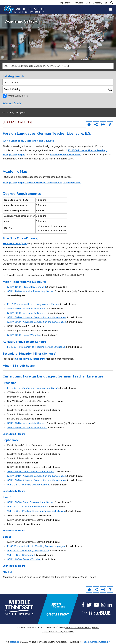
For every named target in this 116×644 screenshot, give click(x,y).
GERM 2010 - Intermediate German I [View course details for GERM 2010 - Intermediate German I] (27, 309)
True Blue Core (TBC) (15, 243)
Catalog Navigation (16, 112)
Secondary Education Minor (66, 155)
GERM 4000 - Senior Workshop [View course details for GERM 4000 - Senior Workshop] (24, 335)
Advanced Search (12, 103)
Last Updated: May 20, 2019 (58, 632)
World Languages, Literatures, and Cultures (28, 141)
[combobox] (58, 66)
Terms (95, 628)
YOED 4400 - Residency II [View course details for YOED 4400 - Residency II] (21, 555)
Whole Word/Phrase (18, 96)
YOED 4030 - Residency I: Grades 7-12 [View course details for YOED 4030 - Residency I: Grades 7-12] (28, 551)
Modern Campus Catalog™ (96, 642)
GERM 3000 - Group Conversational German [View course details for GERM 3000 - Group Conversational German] (31, 472)
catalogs (14, 642)
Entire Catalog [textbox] (11, 82)
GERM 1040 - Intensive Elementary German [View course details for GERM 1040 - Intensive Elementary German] (31, 291)
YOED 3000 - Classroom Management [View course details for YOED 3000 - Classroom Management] (28, 507)
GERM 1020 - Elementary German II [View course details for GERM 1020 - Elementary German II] (26, 287)
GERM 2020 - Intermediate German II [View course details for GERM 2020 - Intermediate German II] (27, 313)
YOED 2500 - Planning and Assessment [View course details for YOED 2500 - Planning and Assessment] (28, 485)
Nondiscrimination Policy (78, 628)
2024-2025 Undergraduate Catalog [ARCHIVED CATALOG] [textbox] (36, 66)
